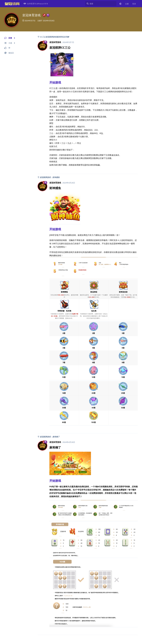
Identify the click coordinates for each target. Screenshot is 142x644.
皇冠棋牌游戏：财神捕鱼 (50, 177)
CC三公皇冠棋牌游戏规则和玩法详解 (54, 37)
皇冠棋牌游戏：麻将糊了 (50, 437)
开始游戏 (55, 82)
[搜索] (101, 4)
